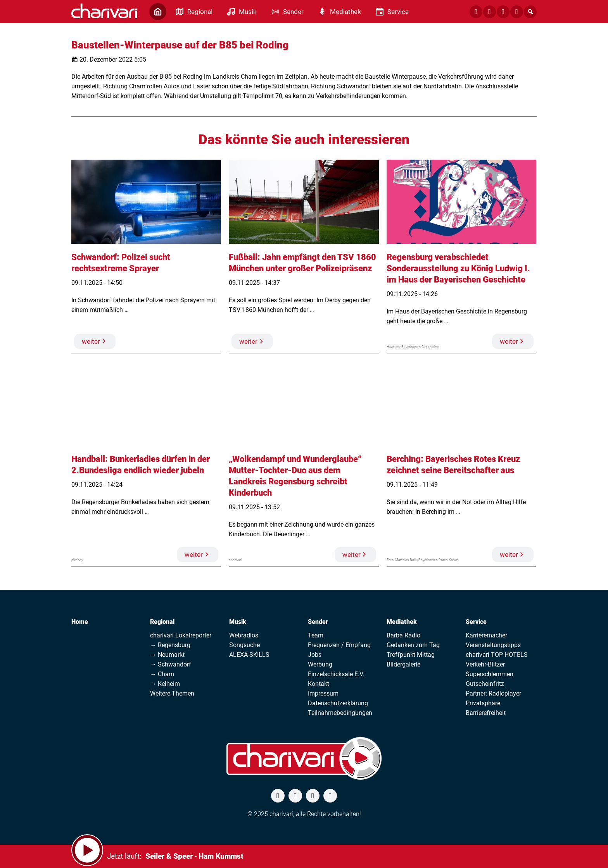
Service (476, 622)
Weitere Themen (172, 693)
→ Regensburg (170, 645)
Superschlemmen (490, 674)
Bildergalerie (403, 664)
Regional (162, 622)
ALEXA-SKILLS (249, 655)
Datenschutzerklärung (338, 703)
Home (80, 622)
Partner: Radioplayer (493, 693)
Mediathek (402, 622)
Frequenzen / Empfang (339, 645)
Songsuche (244, 645)
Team (316, 635)
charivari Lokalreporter (181, 635)
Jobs (315, 655)
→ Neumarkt (167, 655)
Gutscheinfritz (485, 684)
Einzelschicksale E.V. (336, 674)
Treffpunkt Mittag (411, 655)
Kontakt (319, 684)
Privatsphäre (483, 703)
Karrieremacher (486, 635)
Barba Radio (403, 635)
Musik (238, 622)
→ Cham (162, 674)
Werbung (320, 664)
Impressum (323, 693)
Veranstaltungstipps (493, 645)
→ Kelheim (165, 684)
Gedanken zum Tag (413, 645)
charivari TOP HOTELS (497, 655)
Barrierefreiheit (486, 713)
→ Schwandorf (171, 664)
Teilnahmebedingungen (340, 713)
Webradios (244, 635)
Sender (318, 622)
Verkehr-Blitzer (485, 664)
